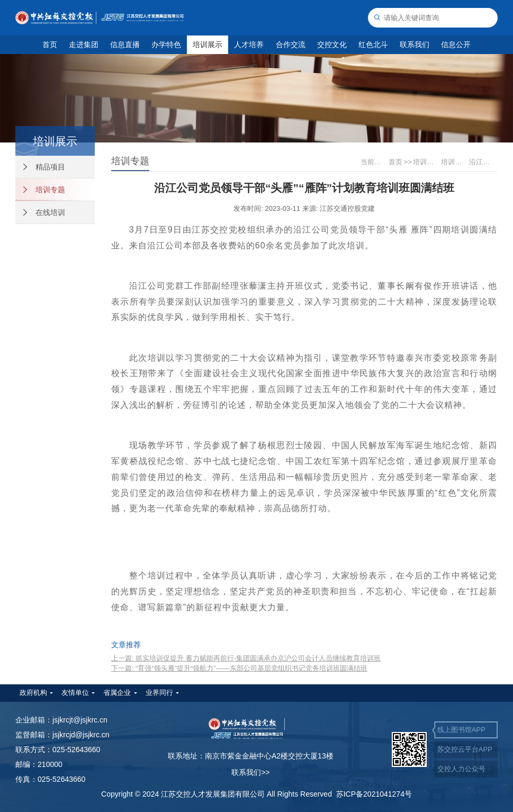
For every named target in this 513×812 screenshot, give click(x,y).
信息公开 (456, 44)
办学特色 (166, 44)
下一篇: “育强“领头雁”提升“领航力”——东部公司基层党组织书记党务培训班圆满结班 (239, 668)
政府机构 (33, 693)
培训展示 (208, 44)
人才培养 (249, 44)
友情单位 (75, 693)
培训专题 (44, 190)
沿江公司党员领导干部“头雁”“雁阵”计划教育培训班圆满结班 (482, 162)
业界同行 (159, 693)
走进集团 (84, 44)
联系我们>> (250, 772)
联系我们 (415, 44)
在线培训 (44, 212)
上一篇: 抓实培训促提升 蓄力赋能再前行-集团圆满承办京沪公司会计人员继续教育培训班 (246, 658)
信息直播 (125, 44)
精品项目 (44, 167)
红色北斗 (373, 44)
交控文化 (332, 44)
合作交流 (291, 44)
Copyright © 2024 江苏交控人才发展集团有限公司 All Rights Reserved (219, 794)
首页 (50, 44)
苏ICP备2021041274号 (374, 794)
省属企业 (117, 693)
